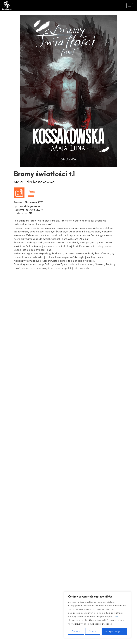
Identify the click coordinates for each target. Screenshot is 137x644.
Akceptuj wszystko (114, 631)
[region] (97, 615)
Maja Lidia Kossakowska (34, 182)
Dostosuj (76, 631)
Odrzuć (93, 631)
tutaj (116, 617)
